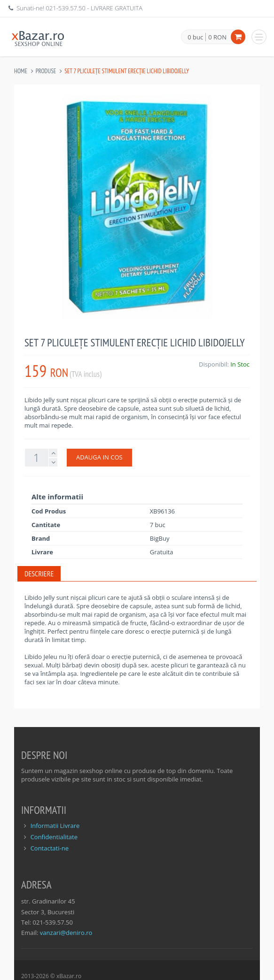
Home (21, 71)
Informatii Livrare (55, 826)
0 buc (195, 38)
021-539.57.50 (66, 8)
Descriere (39, 574)
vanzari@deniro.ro (66, 933)
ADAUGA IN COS (99, 457)
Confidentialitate (54, 837)
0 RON (217, 37)
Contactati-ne (50, 848)
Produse (46, 71)
